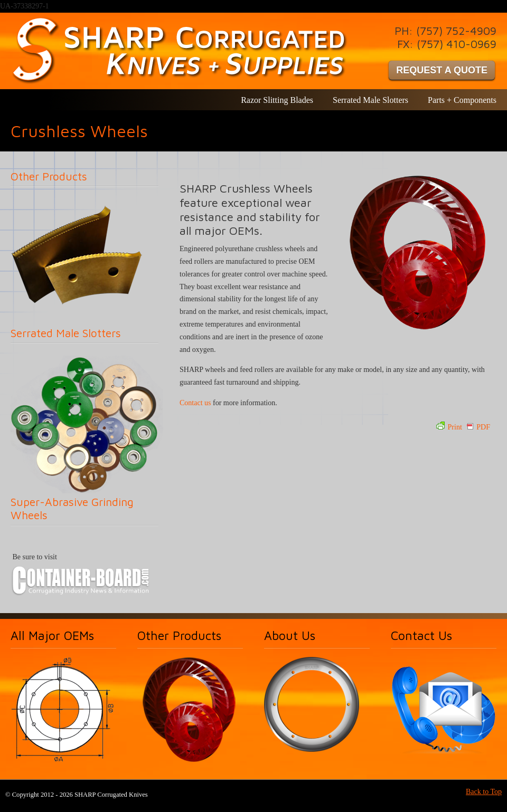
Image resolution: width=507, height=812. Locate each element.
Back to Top (484, 792)
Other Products (49, 176)
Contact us (195, 403)
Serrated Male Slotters (66, 333)
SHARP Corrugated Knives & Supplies (181, 51)
